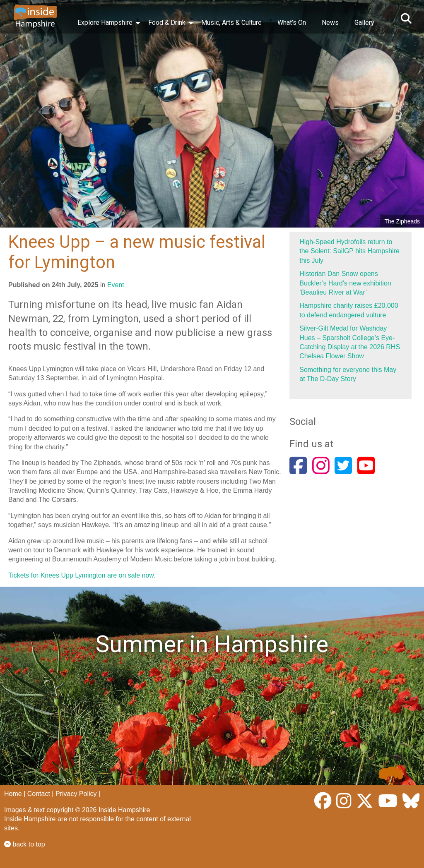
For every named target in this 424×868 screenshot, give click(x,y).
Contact (39, 794)
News (330, 23)
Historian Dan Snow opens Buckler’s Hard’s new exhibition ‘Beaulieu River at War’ (345, 283)
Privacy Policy (76, 794)
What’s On (292, 23)
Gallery (364, 23)
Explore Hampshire (105, 23)
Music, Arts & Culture (231, 23)
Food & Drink (167, 23)
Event (116, 285)
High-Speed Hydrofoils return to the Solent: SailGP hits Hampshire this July (349, 251)
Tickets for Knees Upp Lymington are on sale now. (82, 575)
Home (13, 794)
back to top (25, 844)
